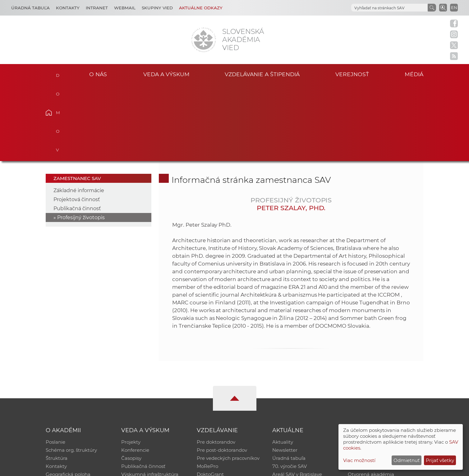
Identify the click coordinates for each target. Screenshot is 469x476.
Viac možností (359, 460)
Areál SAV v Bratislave (297, 398)
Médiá (414, 74)
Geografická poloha (68, 398)
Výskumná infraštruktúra (150, 398)
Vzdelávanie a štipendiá (262, 74)
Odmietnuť (407, 460)
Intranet (97, 8)
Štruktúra (57, 382)
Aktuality (283, 365)
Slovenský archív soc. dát (376, 374)
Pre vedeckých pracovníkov (228, 382)
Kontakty (68, 8)
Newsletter (285, 374)
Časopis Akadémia (369, 390)
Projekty (131, 365)
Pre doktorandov (216, 365)
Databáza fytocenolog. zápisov (383, 382)
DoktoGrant (210, 398)
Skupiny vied (157, 8)
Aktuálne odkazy (201, 8)
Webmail (125, 8)
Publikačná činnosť (77, 132)
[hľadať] (389, 8)
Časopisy (131, 382)
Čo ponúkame (289, 406)
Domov (58, 73)
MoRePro (207, 390)
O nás (98, 74)
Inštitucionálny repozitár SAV (381, 365)
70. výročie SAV (290, 390)
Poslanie (55, 365)
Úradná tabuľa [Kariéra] (30, 8)
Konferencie (135, 374)
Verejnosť (352, 74)
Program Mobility (217, 406)
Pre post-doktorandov (222, 374)
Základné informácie (79, 114)
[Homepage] (204, 40)
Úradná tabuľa (289, 382)
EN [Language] (454, 7)
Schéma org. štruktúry (71, 374)
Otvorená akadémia (371, 398)
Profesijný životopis (81, 141)
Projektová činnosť (77, 123)
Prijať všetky (440, 460)
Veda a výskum (166, 74)
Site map (326, 468)
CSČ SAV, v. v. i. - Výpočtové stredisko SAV (138, 468)
